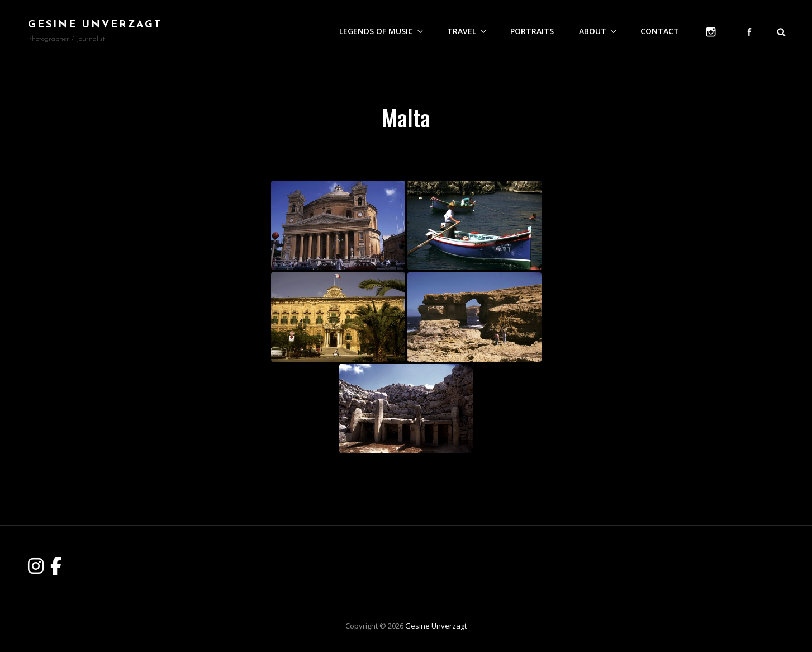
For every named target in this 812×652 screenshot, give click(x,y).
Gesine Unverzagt (95, 25)
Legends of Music (382, 31)
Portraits (532, 31)
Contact (660, 31)
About (599, 31)
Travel (467, 31)
